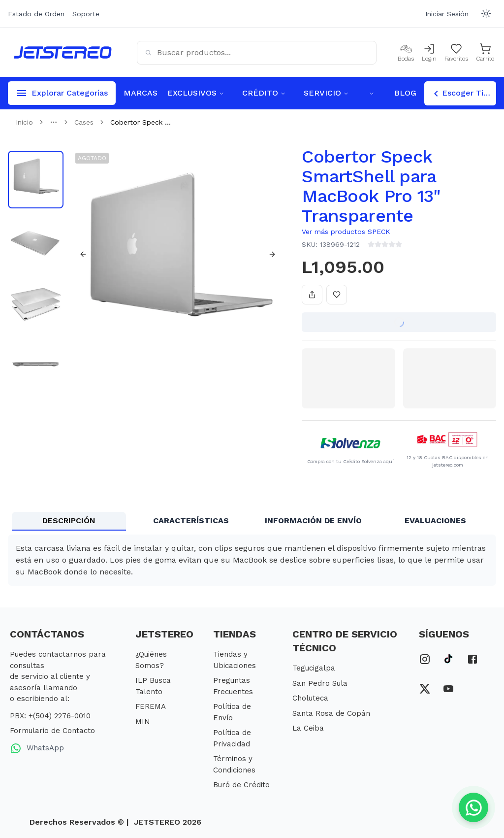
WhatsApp (37, 748)
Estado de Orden (36, 14)
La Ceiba (308, 728)
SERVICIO (326, 93)
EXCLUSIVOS (196, 93)
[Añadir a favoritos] (337, 295)
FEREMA (151, 706)
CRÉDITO (264, 93)
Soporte (86, 14)
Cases (84, 122)
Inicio (24, 122)
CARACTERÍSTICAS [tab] (191, 520)
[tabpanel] (252, 560)
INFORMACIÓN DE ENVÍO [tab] (313, 520)
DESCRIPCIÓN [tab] (69, 520)
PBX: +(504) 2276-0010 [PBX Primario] (50, 716)
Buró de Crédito (241, 785)
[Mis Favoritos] (456, 53)
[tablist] (252, 521)
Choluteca (310, 698)
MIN (143, 722)
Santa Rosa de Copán (331, 713)
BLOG (405, 93)
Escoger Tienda (463, 94)
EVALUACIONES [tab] (435, 520)
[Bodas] (406, 53)
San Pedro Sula (320, 683)
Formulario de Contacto (52, 731)
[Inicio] (63, 52)
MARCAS (141, 93)
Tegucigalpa (314, 668)
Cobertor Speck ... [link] (141, 122)
